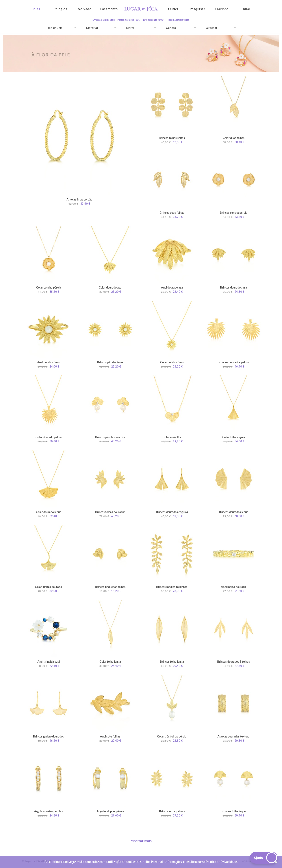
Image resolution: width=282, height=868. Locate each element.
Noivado (85, 9)
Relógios (60, 9)
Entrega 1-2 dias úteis (104, 20)
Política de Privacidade (221, 862)
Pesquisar (198, 9)
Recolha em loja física (178, 20)
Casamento (109, 9)
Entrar (246, 9)
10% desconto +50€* (153, 20)
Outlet (173, 9)
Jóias (36, 9)
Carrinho (222, 9)
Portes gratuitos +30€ (129, 20)
